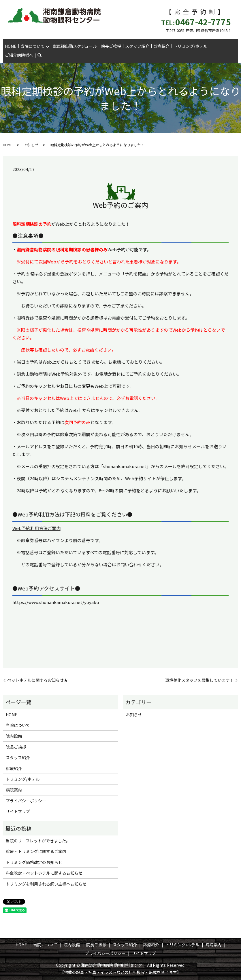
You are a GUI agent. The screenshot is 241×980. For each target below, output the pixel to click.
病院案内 (14, 790)
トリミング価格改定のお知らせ (34, 862)
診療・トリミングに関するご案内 (36, 851)
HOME (11, 46)
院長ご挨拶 (111, 46)
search (39, 56)
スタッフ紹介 (137, 46)
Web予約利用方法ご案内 (36, 528)
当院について (33, 46)
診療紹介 (161, 46)
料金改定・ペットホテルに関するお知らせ (44, 873)
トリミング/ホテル (190, 46)
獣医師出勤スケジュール (75, 46)
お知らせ (31, 145)
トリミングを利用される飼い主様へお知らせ (46, 884)
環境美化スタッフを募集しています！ (199, 680)
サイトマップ (18, 811)
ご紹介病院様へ (19, 55)
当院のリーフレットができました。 (38, 841)
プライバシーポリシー (26, 801)
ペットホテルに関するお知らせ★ (37, 680)
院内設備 (14, 736)
